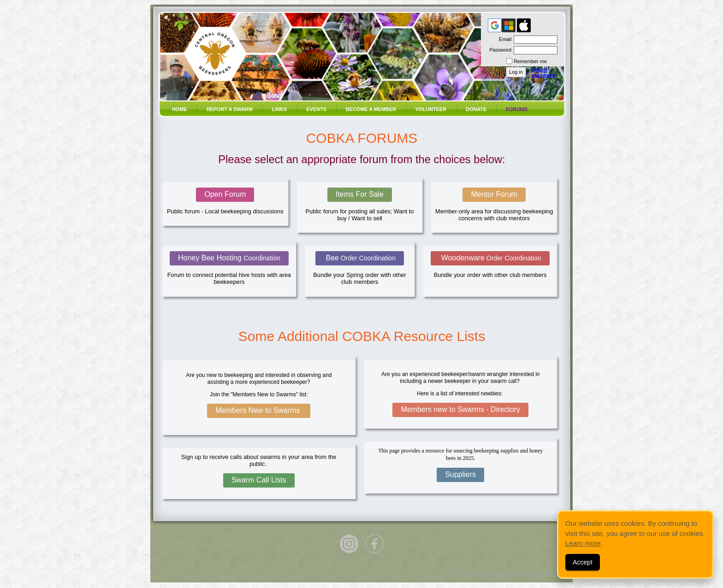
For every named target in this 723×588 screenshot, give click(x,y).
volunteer (431, 109)
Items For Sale (360, 194)
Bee (360, 258)
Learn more (583, 543)
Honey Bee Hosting (229, 258)
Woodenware (490, 258)
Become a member (371, 109)
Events (316, 109)
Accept (583, 562)
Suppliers (460, 474)
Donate (476, 109)
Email (504, 39)
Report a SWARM (230, 109)
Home (180, 109)
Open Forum (225, 194)
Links (280, 109)
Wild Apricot (501, 573)
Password (499, 50)
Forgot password (543, 72)
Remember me (530, 61)
